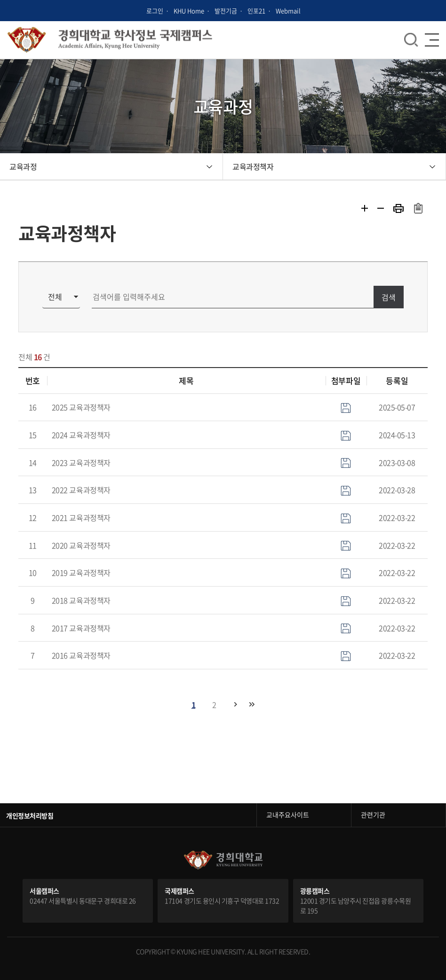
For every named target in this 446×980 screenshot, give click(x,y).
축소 (381, 208)
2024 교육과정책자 (81, 435)
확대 (365, 208)
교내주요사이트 (288, 815)
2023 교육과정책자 (81, 463)
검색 (389, 297)
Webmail (288, 11)
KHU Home (189, 11)
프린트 (398, 208)
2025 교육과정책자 (81, 407)
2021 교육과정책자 (81, 517)
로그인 (155, 11)
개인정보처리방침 (30, 815)
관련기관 (373, 815)
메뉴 (411, 40)
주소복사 (418, 208)
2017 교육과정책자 (81, 628)
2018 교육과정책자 (81, 600)
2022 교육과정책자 (81, 490)
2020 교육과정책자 (81, 545)
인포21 (256, 11)
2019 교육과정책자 (81, 572)
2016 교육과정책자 (81, 655)
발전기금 (226, 11)
